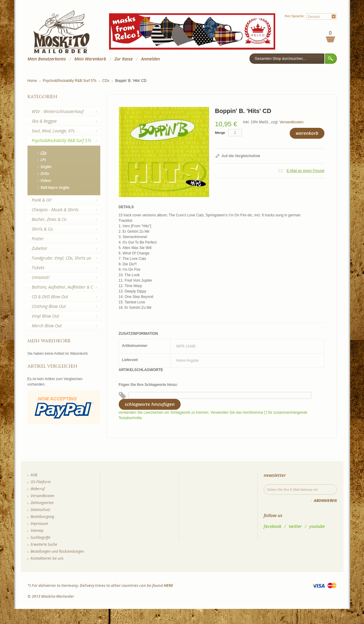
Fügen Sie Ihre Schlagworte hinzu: (148, 385)
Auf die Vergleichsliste (241, 156)
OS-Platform (40, 482)
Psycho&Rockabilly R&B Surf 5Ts (70, 81)
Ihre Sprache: (295, 16)
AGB (34, 475)
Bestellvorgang (42, 517)
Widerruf (38, 489)
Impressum (39, 524)
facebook (272, 526)
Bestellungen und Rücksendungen (57, 551)
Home (32, 81)
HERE (168, 585)
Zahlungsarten (42, 503)
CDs (106, 81)
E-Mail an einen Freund (306, 171)
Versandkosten (291, 122)
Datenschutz (40, 510)
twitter (295, 526)
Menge (220, 133)
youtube (317, 526)
